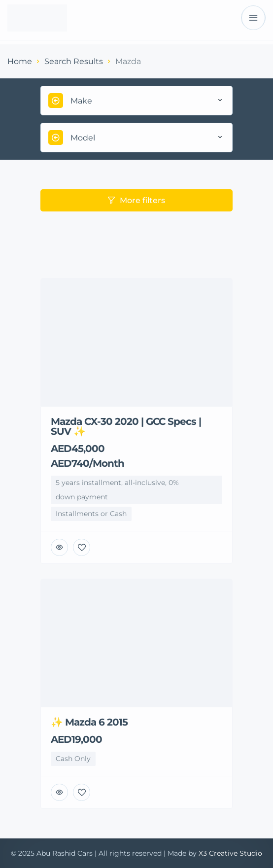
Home (20, 61)
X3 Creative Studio (230, 853)
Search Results (74, 61)
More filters (136, 200)
